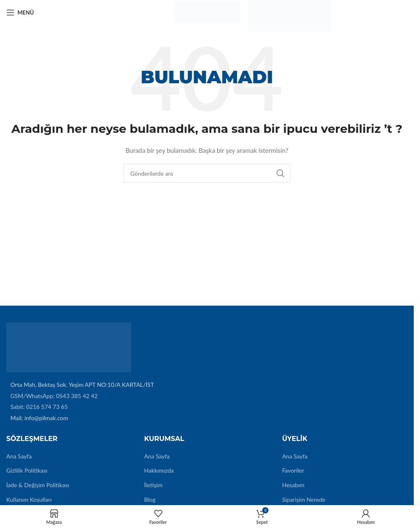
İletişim (153, 485)
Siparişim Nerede (304, 499)
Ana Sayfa (19, 456)
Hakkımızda (159, 470)
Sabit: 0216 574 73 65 (39, 407)
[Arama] (207, 173)
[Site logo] (207, 12)
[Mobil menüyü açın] (20, 12)
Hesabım (293, 485)
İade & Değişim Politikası (38, 485)
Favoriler (293, 470)
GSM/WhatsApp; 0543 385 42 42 (54, 396)
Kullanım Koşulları (29, 499)
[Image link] (69, 347)
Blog (150, 499)
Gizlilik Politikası (27, 470)
